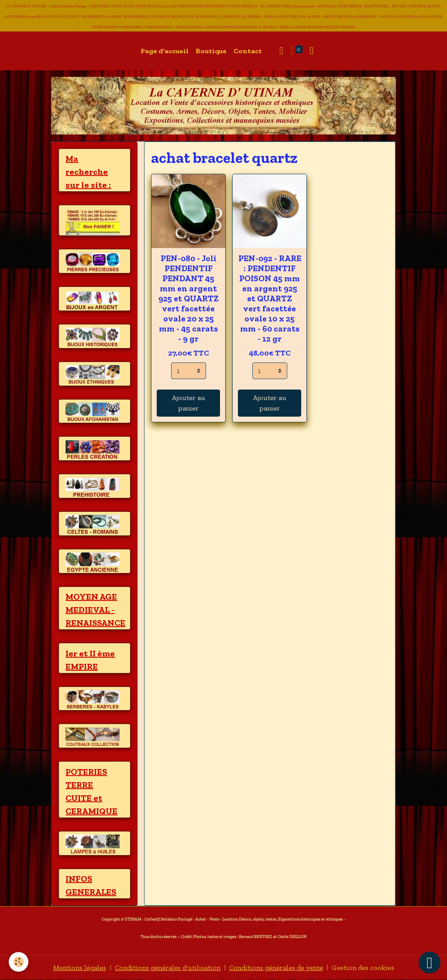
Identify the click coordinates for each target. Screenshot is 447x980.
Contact (248, 51)
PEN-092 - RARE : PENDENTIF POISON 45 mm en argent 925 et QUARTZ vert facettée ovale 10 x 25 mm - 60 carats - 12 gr (270, 298)
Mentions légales (80, 968)
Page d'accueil (165, 51)
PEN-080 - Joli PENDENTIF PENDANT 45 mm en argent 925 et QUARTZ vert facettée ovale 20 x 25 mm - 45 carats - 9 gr (189, 298)
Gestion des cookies (363, 968)
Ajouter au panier (189, 403)
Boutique (211, 51)
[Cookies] (19, 962)
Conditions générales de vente (276, 968)
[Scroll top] (430, 963)
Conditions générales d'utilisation (168, 968)
